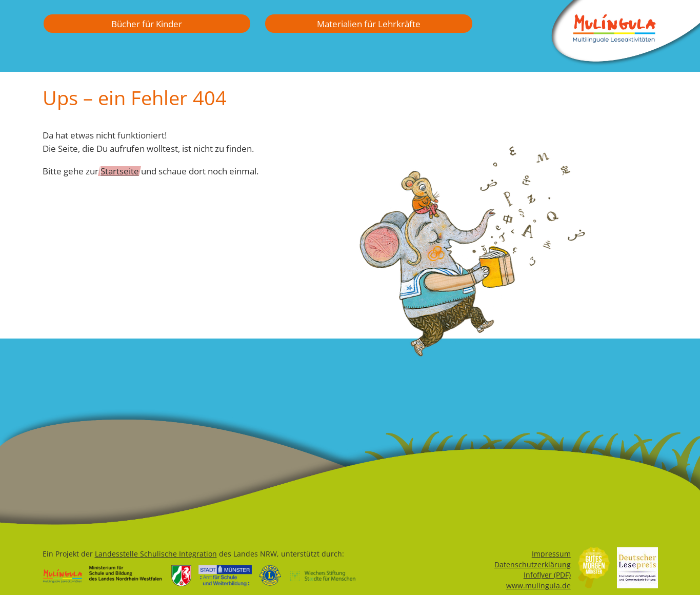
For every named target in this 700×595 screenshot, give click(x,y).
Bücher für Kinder (147, 24)
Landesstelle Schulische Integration (156, 554)
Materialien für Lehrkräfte (369, 24)
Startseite (120, 171)
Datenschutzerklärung (533, 564)
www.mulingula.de (538, 586)
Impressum (551, 554)
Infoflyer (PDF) (547, 575)
